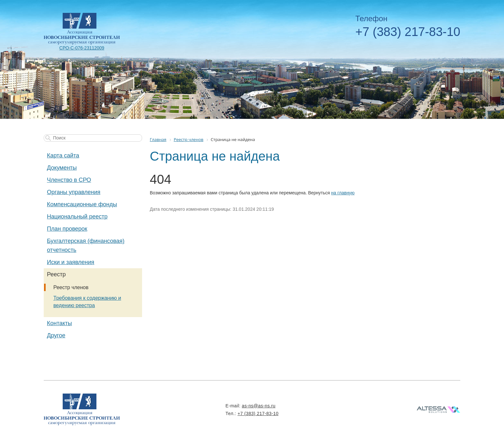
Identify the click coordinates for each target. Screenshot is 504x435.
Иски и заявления (71, 262)
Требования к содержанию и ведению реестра (87, 302)
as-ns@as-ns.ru (259, 406)
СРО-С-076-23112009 (82, 48)
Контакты (59, 323)
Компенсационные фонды (82, 204)
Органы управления (74, 192)
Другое (56, 335)
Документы (62, 168)
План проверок (67, 229)
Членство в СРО (69, 180)
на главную (343, 193)
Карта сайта (63, 155)
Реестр (56, 274)
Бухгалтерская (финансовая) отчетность (86, 245)
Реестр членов (71, 287)
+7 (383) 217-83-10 (408, 32)
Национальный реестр (77, 217)
